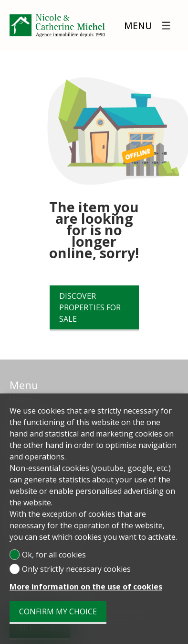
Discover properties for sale (90, 307)
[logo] (57, 26)
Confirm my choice (58, 611)
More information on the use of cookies (86, 587)
